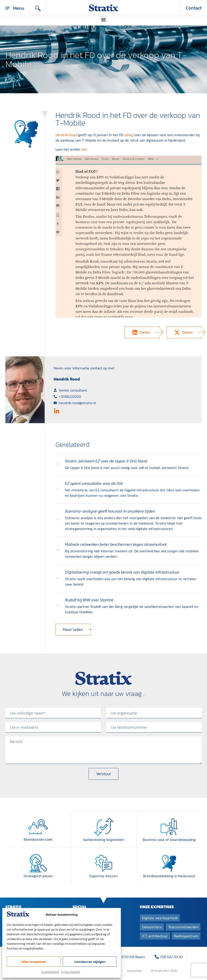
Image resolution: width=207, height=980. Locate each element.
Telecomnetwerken (183, 926)
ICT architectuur (155, 936)
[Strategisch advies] (38, 863)
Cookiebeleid (50, 972)
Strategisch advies (38, 875)
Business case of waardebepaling (169, 839)
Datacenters (152, 926)
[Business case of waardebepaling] (169, 827)
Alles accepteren (34, 962)
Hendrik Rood (66, 135)
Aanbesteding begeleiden (104, 839)
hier (84, 149)
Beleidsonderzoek (38, 839)
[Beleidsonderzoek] (38, 827)
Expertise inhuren (104, 875)
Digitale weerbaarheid (160, 917)
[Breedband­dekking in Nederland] (169, 863)
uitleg (129, 135)
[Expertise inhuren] (104, 863)
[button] (104, 20)
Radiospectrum (186, 936)
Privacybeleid (71, 972)
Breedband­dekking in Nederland (169, 875)
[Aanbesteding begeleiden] (104, 827)
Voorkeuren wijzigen (90, 962)
